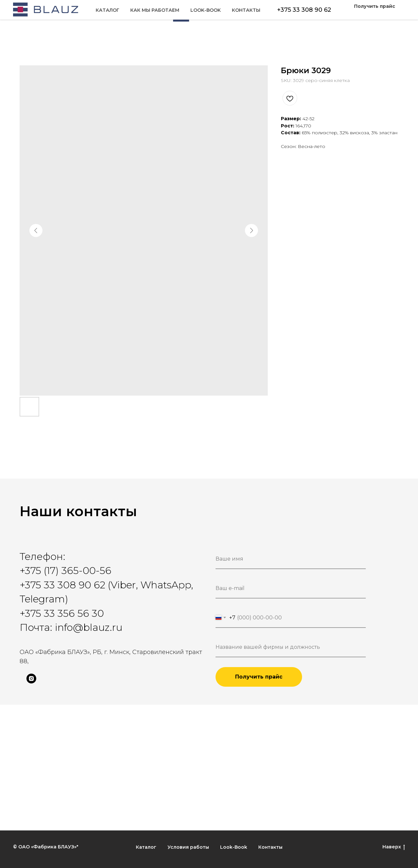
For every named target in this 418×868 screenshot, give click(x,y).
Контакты (384, 13)
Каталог (31, 13)
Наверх (394, 847)
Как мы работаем (79, 13)
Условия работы (188, 847)
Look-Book (344, 13)
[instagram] (31, 682)
